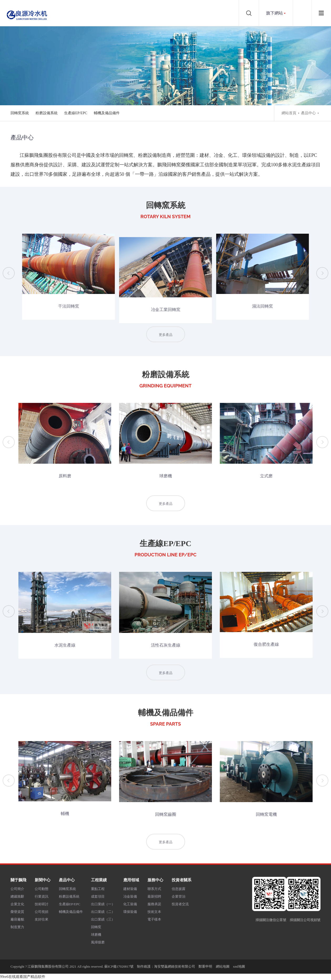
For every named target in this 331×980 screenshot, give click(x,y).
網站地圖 (223, 966)
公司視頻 (42, 912)
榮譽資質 (17, 912)
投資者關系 (182, 880)
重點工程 (98, 889)
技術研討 (42, 904)
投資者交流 (180, 904)
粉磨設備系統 (47, 113)
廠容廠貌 (17, 919)
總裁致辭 (17, 896)
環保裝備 (130, 912)
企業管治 (179, 896)
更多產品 (166, 341)
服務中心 (155, 880)
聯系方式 (154, 889)
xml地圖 (239, 966)
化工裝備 (130, 904)
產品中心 (308, 113)
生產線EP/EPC (76, 113)
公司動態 (42, 889)
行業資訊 (42, 896)
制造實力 (17, 927)
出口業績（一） (103, 904)
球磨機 (96, 935)
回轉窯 (96, 927)
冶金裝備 (130, 896)
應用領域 (131, 880)
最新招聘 (154, 896)
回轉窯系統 (20, 113)
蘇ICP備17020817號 (119, 966)
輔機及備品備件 (107, 113)
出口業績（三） (103, 919)
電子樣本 (154, 919)
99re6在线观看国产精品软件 (23, 977)
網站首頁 (289, 113)
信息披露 (179, 889)
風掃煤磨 (98, 942)
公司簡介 (17, 889)
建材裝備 (130, 889)
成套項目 (98, 896)
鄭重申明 (205, 966)
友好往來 (42, 919)
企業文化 (17, 904)
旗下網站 (274, 13)
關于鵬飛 (18, 880)
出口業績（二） (103, 912)
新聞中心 (43, 880)
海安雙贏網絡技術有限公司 (175, 966)
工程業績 (99, 880)
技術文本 (154, 912)
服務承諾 (154, 904)
